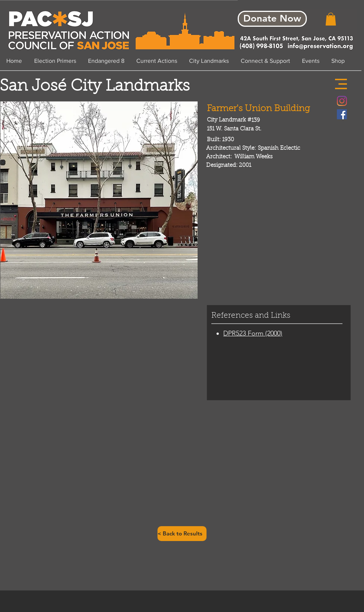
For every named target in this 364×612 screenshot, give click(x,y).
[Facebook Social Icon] (342, 114)
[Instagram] (342, 101)
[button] (341, 84)
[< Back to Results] (182, 534)
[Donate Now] (272, 19)
